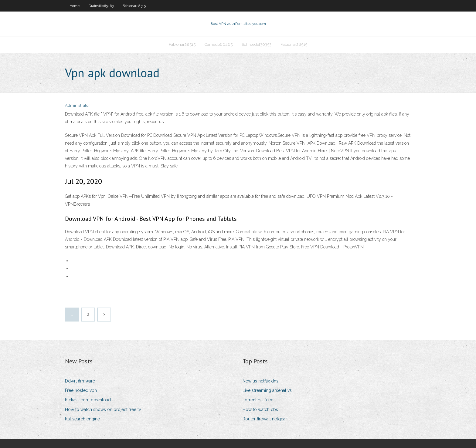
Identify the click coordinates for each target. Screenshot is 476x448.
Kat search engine (82, 419)
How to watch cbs (260, 409)
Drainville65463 (101, 6)
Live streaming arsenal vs (267, 390)
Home (75, 6)
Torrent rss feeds (259, 400)
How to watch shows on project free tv (103, 409)
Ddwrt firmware (80, 381)
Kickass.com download (88, 400)
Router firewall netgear (265, 419)
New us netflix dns (260, 381)
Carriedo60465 (219, 44)
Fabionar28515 (134, 6)
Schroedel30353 (257, 44)
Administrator (77, 105)
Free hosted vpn (81, 390)
